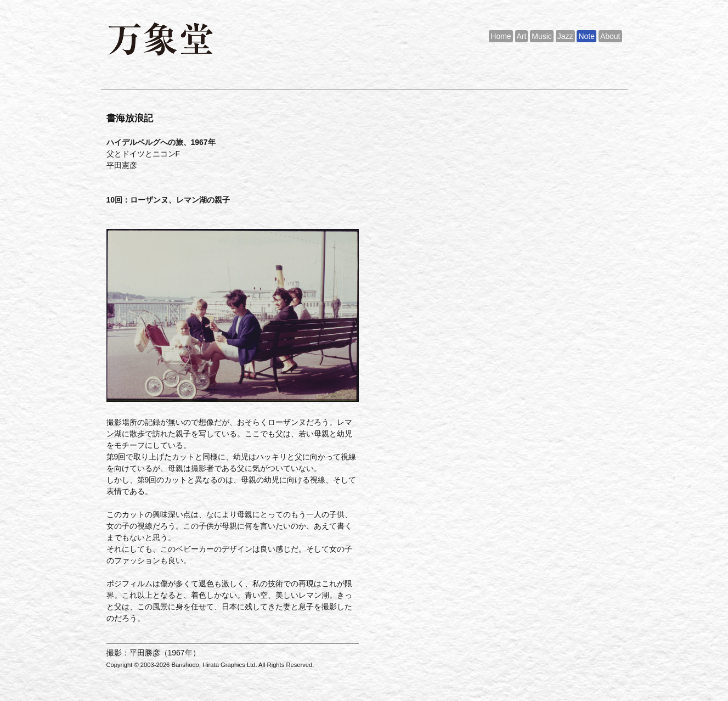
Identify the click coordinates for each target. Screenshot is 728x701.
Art (522, 36)
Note (586, 36)
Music (542, 36)
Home (501, 36)
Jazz (565, 36)
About (610, 36)
